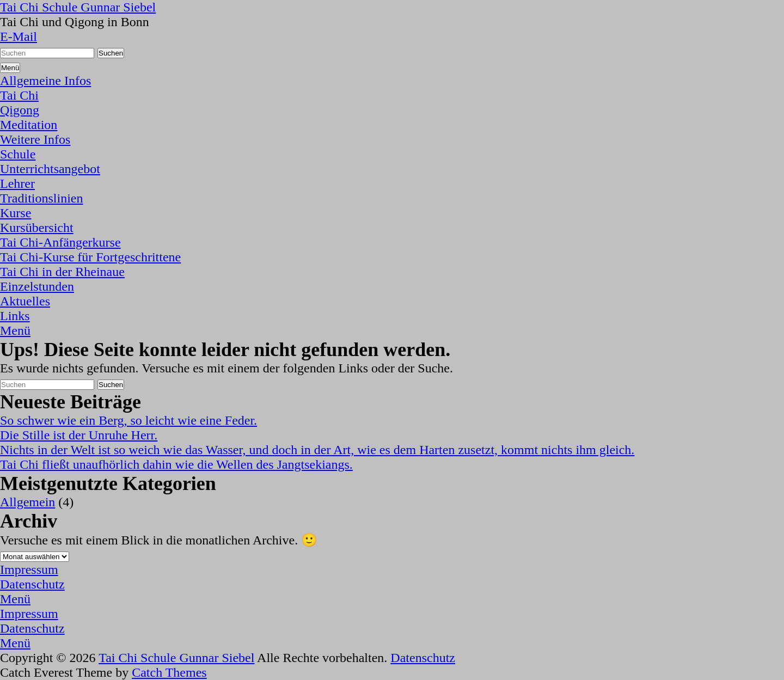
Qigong (20, 110)
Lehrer (17, 183)
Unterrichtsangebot (50, 169)
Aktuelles (25, 301)
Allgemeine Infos (45, 81)
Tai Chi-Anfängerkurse (60, 242)
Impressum (29, 569)
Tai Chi (19, 95)
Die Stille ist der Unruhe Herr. (79, 435)
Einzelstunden (37, 286)
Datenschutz (32, 584)
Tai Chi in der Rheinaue (62, 272)
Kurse (16, 213)
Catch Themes (169, 672)
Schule (18, 154)
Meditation (29, 125)
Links (15, 316)
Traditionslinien (41, 198)
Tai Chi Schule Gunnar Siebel (78, 7)
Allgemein (27, 502)
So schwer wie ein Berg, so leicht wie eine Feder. (128, 420)
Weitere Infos (35, 139)
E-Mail (19, 36)
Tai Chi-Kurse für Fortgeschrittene (90, 257)
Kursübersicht (37, 228)
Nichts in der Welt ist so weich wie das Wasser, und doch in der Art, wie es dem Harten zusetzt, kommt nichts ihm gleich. (317, 450)
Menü (15, 330)
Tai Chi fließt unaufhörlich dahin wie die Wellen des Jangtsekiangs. (176, 464)
